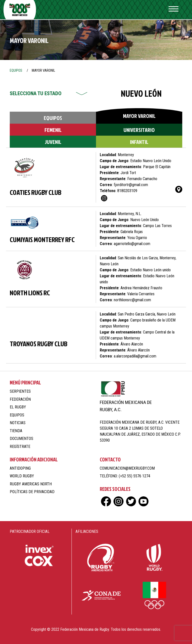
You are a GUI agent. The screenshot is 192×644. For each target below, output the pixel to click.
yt (143, 501)
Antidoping (20, 468)
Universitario (139, 130)
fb (106, 501)
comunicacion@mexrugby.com (127, 468)
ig (104, 198)
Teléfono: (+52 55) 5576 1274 (125, 476)
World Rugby (22, 476)
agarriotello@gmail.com (132, 244)
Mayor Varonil (139, 116)
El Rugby (18, 407)
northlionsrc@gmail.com (132, 300)
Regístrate (20, 447)
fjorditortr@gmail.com (131, 185)
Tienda (16, 431)
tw (131, 501)
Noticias (18, 423)
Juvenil (53, 142)
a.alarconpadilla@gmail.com (135, 356)
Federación (20, 399)
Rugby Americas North (31, 484)
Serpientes (20, 391)
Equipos (53, 118)
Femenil (53, 130)
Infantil (139, 142)
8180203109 (127, 191)
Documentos (21, 439)
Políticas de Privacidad (32, 492)
